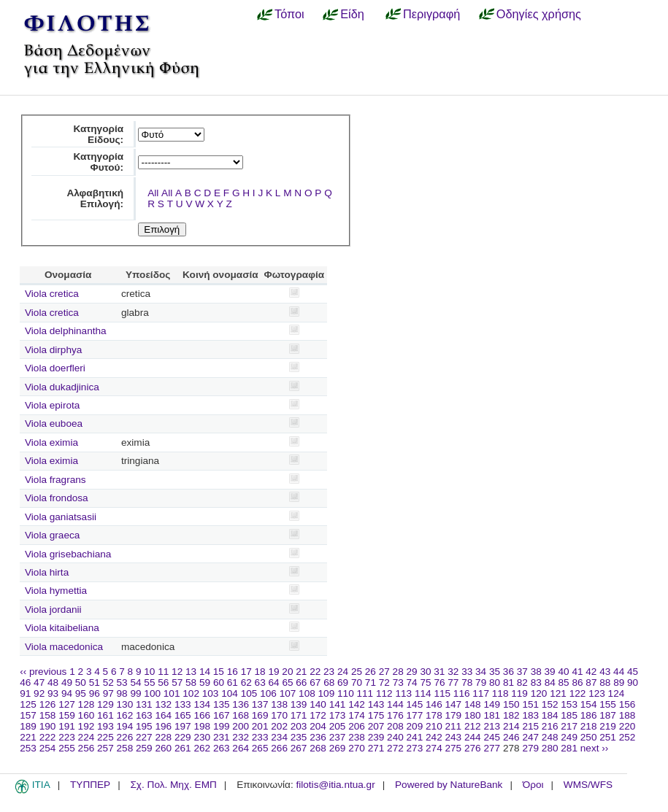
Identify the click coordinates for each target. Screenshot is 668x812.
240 (395, 737)
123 (597, 693)
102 (191, 693)
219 (608, 726)
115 (442, 693)
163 (144, 715)
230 (202, 737)
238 (357, 737)
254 (48, 748)
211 (454, 726)
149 (492, 704)
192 (87, 726)
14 (205, 672)
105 (249, 693)
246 (511, 737)
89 (619, 683)
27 (384, 672)
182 (511, 715)
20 (287, 672)
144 (395, 704)
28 (398, 672)
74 (412, 683)
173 (338, 715)
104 (230, 693)
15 (219, 672)
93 (53, 693)
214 (511, 726)
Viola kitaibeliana (62, 628)
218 (589, 726)
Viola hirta (47, 572)
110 (346, 693)
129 (105, 704)
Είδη (352, 14)
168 (241, 715)
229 (183, 737)
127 (67, 704)
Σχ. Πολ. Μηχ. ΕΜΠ (173, 785)
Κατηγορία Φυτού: (98, 162)
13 (191, 672)
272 (395, 748)
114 (423, 693)
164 (163, 715)
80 (495, 683)
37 (522, 672)
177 (415, 715)
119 (519, 693)
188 (627, 715)
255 (67, 748)
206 (357, 726)
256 (87, 748)
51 (95, 683)
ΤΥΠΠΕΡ (90, 785)
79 (481, 683)
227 (144, 737)
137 (260, 704)
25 (357, 672)
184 (550, 715)
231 (222, 737)
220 (627, 726)
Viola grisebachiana (68, 554)
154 (589, 704)
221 (28, 737)
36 (508, 672)
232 (241, 737)
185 (569, 715)
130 (125, 704)
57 (177, 683)
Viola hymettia (56, 591)
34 (481, 672)
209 (415, 726)
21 (301, 672)
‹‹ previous (43, 672)
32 (453, 672)
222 (48, 737)
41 (577, 672)
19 (273, 672)
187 (608, 715)
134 (202, 704)
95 (81, 693)
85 (564, 683)
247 (530, 737)
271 (376, 748)
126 (48, 704)
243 (454, 737)
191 (67, 726)
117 (481, 693)
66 (301, 683)
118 (500, 693)
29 (412, 672)
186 (589, 715)
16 (233, 672)
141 (338, 704)
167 (222, 715)
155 (608, 704)
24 (343, 672)
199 (222, 726)
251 (608, 737)
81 (508, 683)
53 (122, 683)
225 (105, 737)
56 (163, 683)
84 (550, 683)
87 (591, 683)
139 (299, 704)
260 (163, 748)
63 (260, 683)
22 (315, 672)
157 (28, 715)
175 (376, 715)
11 (163, 672)
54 (135, 683)
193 (105, 726)
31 (439, 672)
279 (530, 748)
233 (260, 737)
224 (87, 737)
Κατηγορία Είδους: (98, 134)
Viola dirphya (53, 350)
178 (434, 715)
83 (536, 683)
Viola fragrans (55, 480)
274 (434, 748)
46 (25, 683)
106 (268, 693)
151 (530, 704)
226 (125, 737)
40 (563, 672)
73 (398, 683)
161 (105, 715)
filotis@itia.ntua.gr (335, 785)
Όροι (533, 785)
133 (183, 704)
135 (222, 704)
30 (425, 672)
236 (318, 737)
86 (577, 683)
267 (299, 748)
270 (357, 748)
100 (152, 693)
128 (87, 704)
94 (67, 693)
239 (376, 737)
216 (550, 726)
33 (467, 672)
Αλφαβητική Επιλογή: (95, 198)
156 (627, 704)
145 (415, 704)
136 (241, 704)
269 (338, 748)
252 (627, 737)
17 (246, 672)
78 (467, 683)
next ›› (595, 748)
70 (357, 683)
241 (415, 737)
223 (67, 737)
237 (338, 737)
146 (434, 704)
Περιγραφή (431, 14)
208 (395, 726)
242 (434, 737)
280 (550, 748)
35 (495, 672)
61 (233, 683)
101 (172, 693)
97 (108, 693)
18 (260, 672)
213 (492, 726)
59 (205, 683)
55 (149, 683)
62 (246, 683)
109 (327, 693)
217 (569, 726)
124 (617, 693)
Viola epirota (52, 405)
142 (357, 704)
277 (492, 748)
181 (492, 715)
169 (260, 715)
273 (415, 748)
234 (279, 737)
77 (453, 683)
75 (425, 683)
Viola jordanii (53, 610)
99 (135, 693)
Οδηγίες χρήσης (539, 14)
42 (591, 672)
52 (108, 683)
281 (569, 748)
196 (163, 726)
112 (384, 693)
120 (539, 693)
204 (318, 726)
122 (578, 693)
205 (338, 726)
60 (219, 683)
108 (307, 693)
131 (144, 704)
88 (605, 683)
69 (343, 683)
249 (569, 737)
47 (39, 683)
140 (318, 704)
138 (279, 704)
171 (299, 715)
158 (48, 715)
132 (163, 704)
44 (619, 672)
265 (260, 748)
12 (177, 672)
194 (125, 726)
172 (318, 715)
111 (365, 693)
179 (454, 715)
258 (125, 748)
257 (105, 748)
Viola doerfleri (55, 368)
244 (473, 737)
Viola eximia (51, 442)
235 (299, 737)
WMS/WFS (588, 785)
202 (279, 726)
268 (318, 748)
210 (434, 726)
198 (202, 726)
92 (39, 693)
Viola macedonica (64, 647)
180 (473, 715)
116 (462, 693)
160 (87, 715)
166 (202, 715)
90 (633, 683)
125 (28, 704)
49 (67, 683)
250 (589, 737)
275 (454, 748)
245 (492, 737)
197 (183, 726)
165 (183, 715)
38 (536, 672)
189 (28, 726)
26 (371, 672)
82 (522, 683)
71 (371, 683)
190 (48, 726)
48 (53, 683)
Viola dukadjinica (62, 387)
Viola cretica (52, 294)
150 (511, 704)
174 (357, 715)
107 (288, 693)
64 (274, 683)
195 (144, 726)
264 (241, 748)
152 (550, 704)
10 (149, 672)
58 (191, 683)
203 (299, 726)
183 (530, 715)
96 (95, 693)
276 (473, 748)
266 (279, 748)
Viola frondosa (57, 498)
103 (211, 693)
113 (403, 693)
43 (605, 672)
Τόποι (289, 14)
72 (384, 683)
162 (125, 715)
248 (550, 737)
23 (329, 672)
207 (376, 726)
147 (454, 704)
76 (439, 683)
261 (183, 748)
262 (202, 748)
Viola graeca (52, 535)
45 (633, 672)
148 (473, 704)
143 (376, 704)
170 (279, 715)
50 (81, 683)
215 (530, 726)
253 (28, 748)
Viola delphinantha (66, 331)
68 (329, 683)
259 (144, 748)
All (153, 193)
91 (25, 693)
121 (558, 693)
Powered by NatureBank (449, 785)
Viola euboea (54, 424)
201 (260, 726)
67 (315, 683)
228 (163, 737)
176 (395, 715)
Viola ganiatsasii (61, 517)
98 (122, 693)
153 (569, 704)
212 (473, 726)
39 (550, 672)
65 (287, 683)
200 (241, 726)
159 (67, 715)
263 (222, 748)
